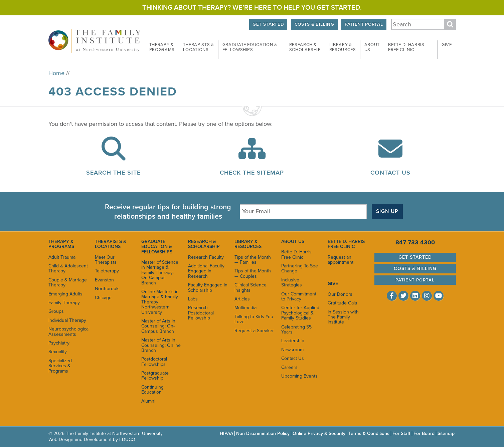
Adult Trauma (62, 257)
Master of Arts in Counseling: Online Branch (161, 345)
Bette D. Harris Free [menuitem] (406, 47)
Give (333, 284)
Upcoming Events (299, 376)
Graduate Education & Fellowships (157, 247)
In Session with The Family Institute (343, 317)
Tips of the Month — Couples (253, 273)
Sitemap (446, 433)
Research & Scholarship (204, 244)
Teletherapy (107, 271)
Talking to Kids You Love (254, 319)
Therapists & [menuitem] (199, 47)
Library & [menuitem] (343, 47)
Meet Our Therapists (106, 260)
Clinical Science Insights (250, 287)
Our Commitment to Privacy (299, 296)
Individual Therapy (67, 320)
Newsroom (292, 350)
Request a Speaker (254, 331)
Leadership (293, 341)
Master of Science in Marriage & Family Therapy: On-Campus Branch (160, 273)
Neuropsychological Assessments (68, 331)
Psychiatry (59, 343)
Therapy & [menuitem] (162, 47)
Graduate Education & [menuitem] (250, 47)
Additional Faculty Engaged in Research (206, 271)
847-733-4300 (415, 242)
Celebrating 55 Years (296, 329)
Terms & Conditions (369, 433)
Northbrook (107, 289)
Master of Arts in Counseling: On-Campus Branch (158, 326)
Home (56, 73)
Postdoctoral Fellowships (154, 362)
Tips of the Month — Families (253, 260)
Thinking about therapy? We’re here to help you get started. (252, 8)
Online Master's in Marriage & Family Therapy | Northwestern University (160, 302)
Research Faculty (206, 257)
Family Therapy (64, 303)
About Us (293, 242)
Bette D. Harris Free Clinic (296, 254)
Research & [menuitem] (305, 47)
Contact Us (390, 173)
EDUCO (127, 439)
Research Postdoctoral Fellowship (201, 313)
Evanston (104, 280)
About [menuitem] (372, 47)
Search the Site (113, 173)
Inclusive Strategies (292, 282)
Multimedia (245, 308)
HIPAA (226, 433)
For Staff (401, 433)
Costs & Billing (314, 24)
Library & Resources (248, 244)
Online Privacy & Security (319, 433)
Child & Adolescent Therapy (68, 268)
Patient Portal (364, 24)
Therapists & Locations (111, 244)
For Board (424, 433)
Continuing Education (152, 390)
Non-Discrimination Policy (263, 433)
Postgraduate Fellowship (155, 376)
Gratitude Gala (342, 303)
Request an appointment (341, 260)
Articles (242, 299)
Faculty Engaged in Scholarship (208, 287)
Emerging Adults (65, 294)
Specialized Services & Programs (60, 366)
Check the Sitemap (252, 173)
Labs (193, 299)
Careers (289, 367)
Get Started (268, 24)
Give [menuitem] (447, 45)
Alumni (148, 401)
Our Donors (340, 294)
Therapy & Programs (61, 244)
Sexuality (58, 352)
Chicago (103, 298)
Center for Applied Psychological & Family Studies (300, 313)
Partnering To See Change (300, 268)
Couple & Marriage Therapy (68, 282)
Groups (56, 311)
